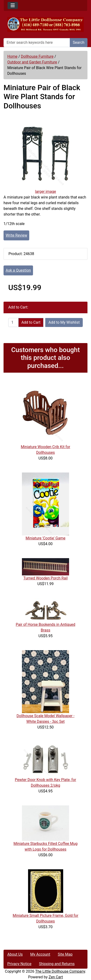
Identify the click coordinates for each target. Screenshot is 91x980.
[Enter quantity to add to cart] (13, 322)
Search (79, 42)
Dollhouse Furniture (37, 56)
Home (12, 56)
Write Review (16, 235)
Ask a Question (18, 270)
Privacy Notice (19, 964)
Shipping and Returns (57, 964)
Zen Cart (56, 977)
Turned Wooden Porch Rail (45, 578)
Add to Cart (31, 322)
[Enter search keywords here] (37, 43)
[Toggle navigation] (13, 5)
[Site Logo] (45, 24)
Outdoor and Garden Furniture (32, 62)
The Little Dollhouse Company (60, 971)
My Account (40, 954)
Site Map (65, 954)
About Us (15, 954)
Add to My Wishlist (64, 322)
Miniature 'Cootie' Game (46, 538)
